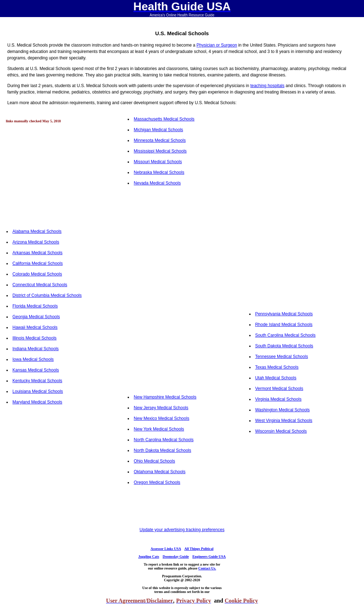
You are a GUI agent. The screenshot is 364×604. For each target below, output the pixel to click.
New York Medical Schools (159, 429)
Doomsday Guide (176, 557)
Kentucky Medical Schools (37, 381)
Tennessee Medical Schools (282, 357)
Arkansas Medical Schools (38, 253)
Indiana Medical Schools (36, 349)
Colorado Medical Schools (37, 274)
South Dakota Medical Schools (284, 346)
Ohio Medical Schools (154, 461)
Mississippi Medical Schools (160, 151)
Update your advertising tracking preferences (182, 530)
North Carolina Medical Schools (164, 440)
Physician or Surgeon (217, 45)
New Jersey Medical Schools (161, 408)
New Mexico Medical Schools (161, 418)
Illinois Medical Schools (34, 338)
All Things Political (199, 549)
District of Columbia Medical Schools (47, 295)
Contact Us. (207, 568)
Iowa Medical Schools (33, 359)
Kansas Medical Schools (36, 370)
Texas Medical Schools (277, 367)
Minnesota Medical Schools (160, 140)
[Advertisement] (61, 173)
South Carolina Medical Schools (285, 335)
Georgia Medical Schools (36, 317)
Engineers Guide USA (209, 557)
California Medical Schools (38, 263)
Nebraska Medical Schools (159, 172)
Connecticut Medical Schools (40, 285)
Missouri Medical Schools (158, 162)
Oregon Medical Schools (157, 482)
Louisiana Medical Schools (38, 391)
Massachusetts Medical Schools (164, 119)
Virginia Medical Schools (279, 399)
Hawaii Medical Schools (35, 327)
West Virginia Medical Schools (284, 421)
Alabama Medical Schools (37, 231)
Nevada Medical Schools (157, 183)
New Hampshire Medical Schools (165, 397)
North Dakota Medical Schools (162, 450)
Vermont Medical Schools (279, 389)
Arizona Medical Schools (36, 242)
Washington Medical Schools (283, 410)
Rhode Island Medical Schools (284, 325)
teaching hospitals (267, 86)
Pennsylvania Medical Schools (284, 314)
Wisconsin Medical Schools (281, 431)
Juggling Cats (149, 557)
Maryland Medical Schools (37, 402)
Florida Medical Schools (35, 306)
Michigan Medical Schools (158, 130)
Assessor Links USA (166, 549)
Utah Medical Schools (276, 378)
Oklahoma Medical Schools (159, 472)
